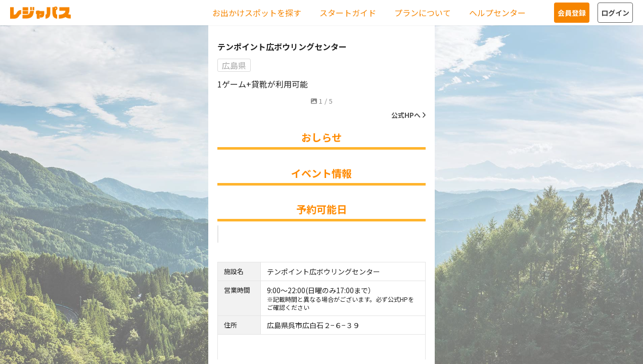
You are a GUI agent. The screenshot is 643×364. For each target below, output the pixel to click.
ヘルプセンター (497, 13)
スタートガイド (348, 13)
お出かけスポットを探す (257, 13)
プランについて (423, 13)
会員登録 (572, 13)
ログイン (615, 13)
